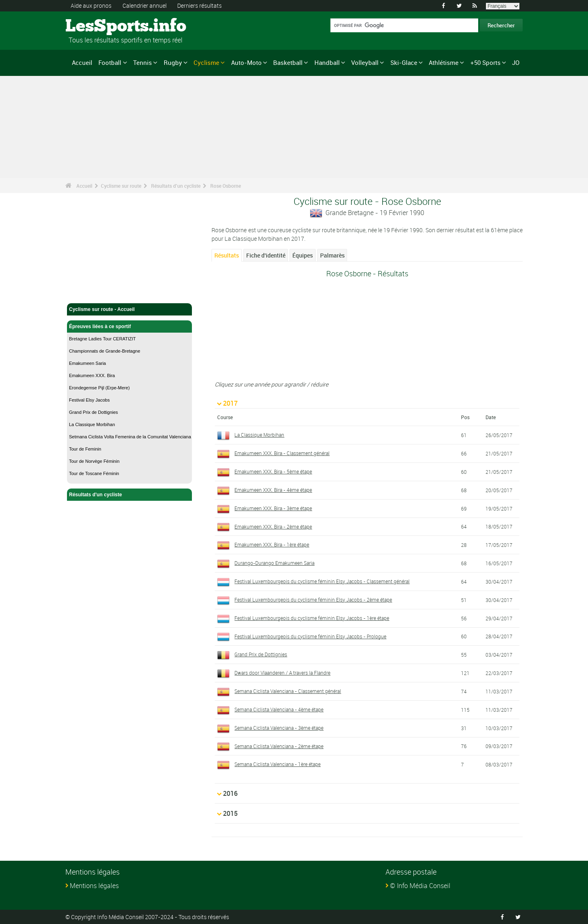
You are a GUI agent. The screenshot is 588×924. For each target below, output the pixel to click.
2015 (230, 813)
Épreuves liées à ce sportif (129, 327)
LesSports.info (96, 27)
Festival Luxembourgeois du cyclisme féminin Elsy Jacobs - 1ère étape (312, 618)
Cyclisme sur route (121, 186)
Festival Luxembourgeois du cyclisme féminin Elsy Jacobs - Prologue (310, 636)
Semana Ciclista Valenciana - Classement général (288, 691)
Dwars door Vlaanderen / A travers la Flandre (282, 673)
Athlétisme (444, 62)
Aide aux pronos (91, 6)
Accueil (82, 62)
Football (110, 62)
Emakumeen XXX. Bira (92, 375)
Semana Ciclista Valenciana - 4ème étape (279, 709)
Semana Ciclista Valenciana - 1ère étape (277, 764)
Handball (327, 62)
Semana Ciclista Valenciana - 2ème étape (279, 746)
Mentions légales (94, 886)
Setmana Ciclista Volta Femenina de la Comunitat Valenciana (130, 437)
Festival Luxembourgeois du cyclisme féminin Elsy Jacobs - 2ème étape (313, 600)
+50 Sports (486, 62)
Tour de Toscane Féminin (94, 473)
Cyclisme (206, 62)
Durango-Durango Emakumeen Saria (274, 563)
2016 (230, 793)
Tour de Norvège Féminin (94, 461)
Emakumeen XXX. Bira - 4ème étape (273, 490)
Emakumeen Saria (88, 363)
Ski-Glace (404, 62)
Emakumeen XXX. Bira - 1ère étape (272, 544)
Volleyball (365, 62)
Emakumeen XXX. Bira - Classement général (282, 453)
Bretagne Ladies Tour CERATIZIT (102, 339)
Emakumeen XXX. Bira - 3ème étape (273, 508)
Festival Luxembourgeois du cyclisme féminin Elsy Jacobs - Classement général (322, 581)
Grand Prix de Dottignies (94, 412)
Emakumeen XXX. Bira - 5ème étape (273, 471)
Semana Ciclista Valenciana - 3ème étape (279, 728)
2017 (230, 403)
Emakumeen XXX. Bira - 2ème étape (273, 526)
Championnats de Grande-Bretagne (105, 351)
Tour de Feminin (85, 449)
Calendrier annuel (145, 6)
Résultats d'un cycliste (176, 186)
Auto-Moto (246, 62)
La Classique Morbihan (92, 424)
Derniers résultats (199, 6)
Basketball (288, 62)
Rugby (173, 62)
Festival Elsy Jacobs (89, 400)
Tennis (143, 62)
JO (516, 62)
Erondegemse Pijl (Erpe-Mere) (99, 388)
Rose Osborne (226, 186)
